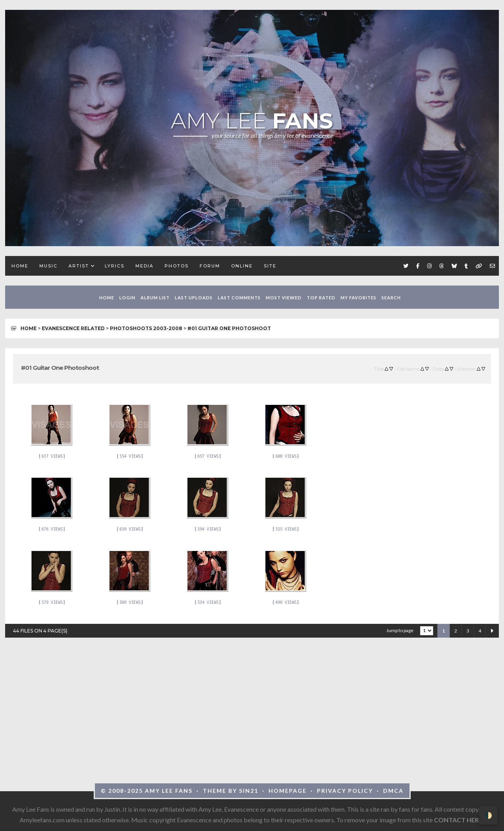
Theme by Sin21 (231, 791)
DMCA (393, 791)
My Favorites (359, 298)
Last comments (239, 298)
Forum (210, 266)
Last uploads (194, 298)
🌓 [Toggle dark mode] (488, 815)
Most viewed (284, 298)
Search (391, 298)
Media (145, 266)
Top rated (321, 298)
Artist (79, 266)
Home (20, 266)
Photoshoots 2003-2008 (146, 328)
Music (48, 266)
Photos (177, 266)
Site (270, 266)
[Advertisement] (252, 703)
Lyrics (115, 266)
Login (127, 298)
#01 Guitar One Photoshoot (229, 328)
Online (242, 266)
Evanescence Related (73, 328)
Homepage (288, 791)
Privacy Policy (345, 791)
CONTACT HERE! (459, 820)
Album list (155, 298)
